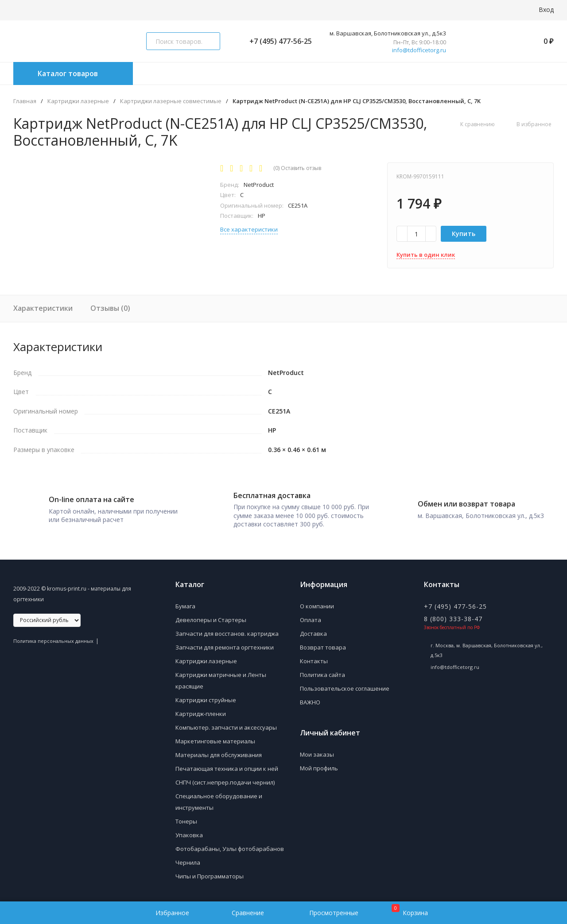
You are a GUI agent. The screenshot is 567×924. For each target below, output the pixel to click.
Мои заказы (317, 754)
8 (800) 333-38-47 (453, 619)
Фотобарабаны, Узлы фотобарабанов (230, 849)
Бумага (185, 606)
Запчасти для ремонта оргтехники (225, 647)
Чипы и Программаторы (210, 876)
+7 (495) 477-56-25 (277, 41)
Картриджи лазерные (78, 101)
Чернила (188, 862)
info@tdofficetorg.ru (419, 50)
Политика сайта (322, 675)
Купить (464, 234)
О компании (317, 606)
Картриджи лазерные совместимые (171, 101)
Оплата (311, 620)
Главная (25, 101)
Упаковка (189, 835)
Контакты (314, 661)
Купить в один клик (426, 255)
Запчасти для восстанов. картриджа (227, 634)
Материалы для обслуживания (219, 755)
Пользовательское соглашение (345, 688)
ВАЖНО (310, 702)
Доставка (313, 634)
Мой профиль (319, 768)
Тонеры (186, 821)
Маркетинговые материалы (215, 741)
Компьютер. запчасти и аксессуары (226, 727)
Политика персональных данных (53, 641)
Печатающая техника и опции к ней (227, 769)
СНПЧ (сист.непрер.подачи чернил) (225, 782)
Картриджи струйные (206, 700)
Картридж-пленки (201, 714)
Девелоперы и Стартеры (211, 620)
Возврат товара (323, 647)
